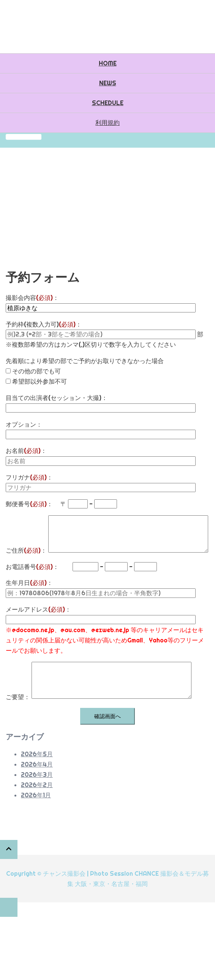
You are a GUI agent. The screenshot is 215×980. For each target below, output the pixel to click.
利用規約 (107, 123)
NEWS (108, 83)
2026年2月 (37, 785)
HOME (108, 63)
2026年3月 (37, 774)
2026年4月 (37, 764)
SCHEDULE (108, 103)
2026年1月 (36, 795)
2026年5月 (37, 754)
